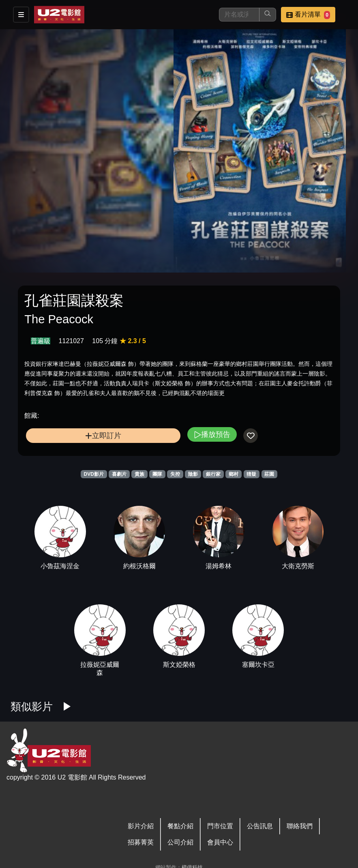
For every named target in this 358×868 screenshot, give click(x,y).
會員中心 (220, 842)
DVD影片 (94, 474)
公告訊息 (260, 826)
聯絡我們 (300, 826)
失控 (175, 474)
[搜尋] (239, 15)
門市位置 (220, 826)
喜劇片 (119, 474)
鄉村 (234, 474)
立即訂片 (103, 435)
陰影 (193, 474)
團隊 (157, 474)
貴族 (139, 474)
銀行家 (213, 474)
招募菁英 (141, 842)
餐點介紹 (180, 826)
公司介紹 (180, 842)
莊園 (269, 474)
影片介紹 (141, 826)
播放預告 (212, 434)
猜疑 (251, 474)
